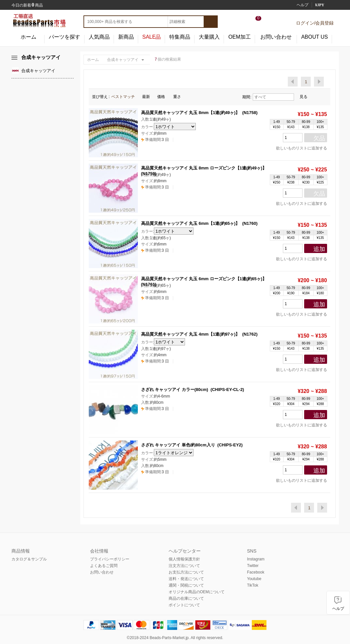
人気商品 (99, 37)
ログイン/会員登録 (315, 23)
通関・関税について (186, 585)
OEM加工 (239, 37)
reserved (215, 638)
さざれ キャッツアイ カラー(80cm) (175, 390)
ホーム (28, 37)
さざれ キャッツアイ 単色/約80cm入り (178, 445)
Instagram (256, 559)
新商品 (126, 37)
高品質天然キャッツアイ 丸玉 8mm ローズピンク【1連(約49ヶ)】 (204, 168)
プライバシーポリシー (110, 559)
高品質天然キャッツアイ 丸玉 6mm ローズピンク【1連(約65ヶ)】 (204, 279)
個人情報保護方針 (184, 559)
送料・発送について (186, 579)
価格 (164, 97)
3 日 (155, 140)
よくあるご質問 (104, 566)
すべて (273, 97)
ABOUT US (315, 37)
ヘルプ (303, 5)
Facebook (256, 572)
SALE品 (152, 37)
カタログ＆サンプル (29, 559)
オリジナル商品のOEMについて (197, 592)
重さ (179, 97)
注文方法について (184, 566)
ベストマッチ (125, 97)
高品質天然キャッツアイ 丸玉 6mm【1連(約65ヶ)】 (191, 223)
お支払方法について (186, 572)
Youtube (254, 579)
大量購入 (209, 37)
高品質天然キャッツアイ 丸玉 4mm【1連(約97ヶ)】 (191, 334)
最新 (148, 97)
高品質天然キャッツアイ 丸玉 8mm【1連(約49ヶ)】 (191, 113)
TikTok (253, 585)
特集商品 (180, 37)
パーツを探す (64, 37)
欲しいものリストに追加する (299, 148)
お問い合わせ (276, 37)
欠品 (319, 138)
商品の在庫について (186, 598)
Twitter (253, 566)
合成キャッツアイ (123, 60)
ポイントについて (184, 605)
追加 (319, 249)
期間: (247, 97)
